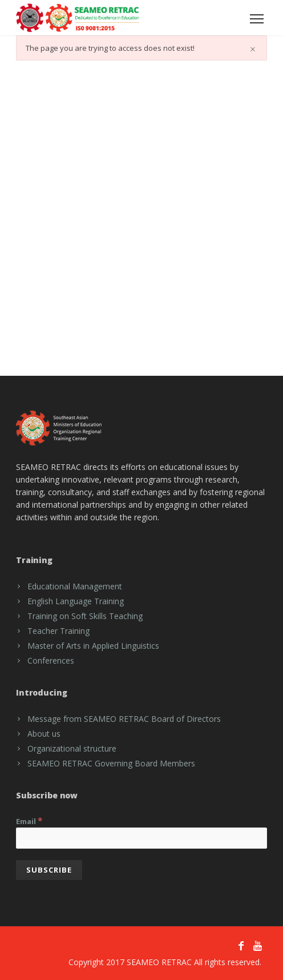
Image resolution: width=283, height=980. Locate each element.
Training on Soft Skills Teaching (85, 616)
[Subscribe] (49, 870)
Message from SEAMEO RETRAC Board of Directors (124, 719)
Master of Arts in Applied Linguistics (93, 646)
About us (44, 734)
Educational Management (75, 586)
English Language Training (76, 601)
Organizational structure (72, 748)
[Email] (141, 838)
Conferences (51, 660)
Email (29, 821)
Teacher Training (58, 631)
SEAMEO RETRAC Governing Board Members (111, 763)
